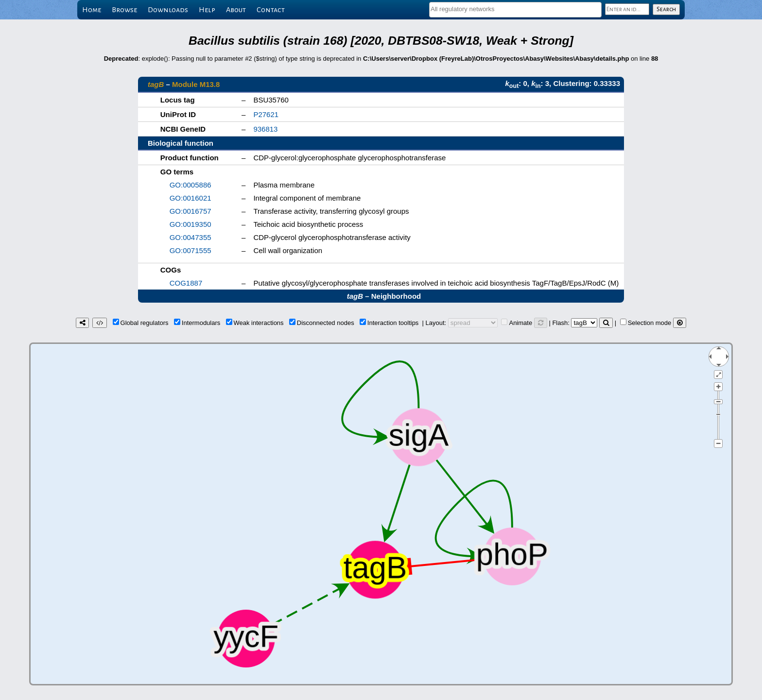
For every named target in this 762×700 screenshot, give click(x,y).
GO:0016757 (190, 211)
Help (207, 10)
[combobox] (515, 10)
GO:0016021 (190, 198)
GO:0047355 (190, 237)
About (236, 10)
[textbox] (515, 9)
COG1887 (186, 283)
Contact (271, 10)
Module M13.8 (196, 84)
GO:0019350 (190, 224)
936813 (265, 129)
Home (92, 10)
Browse (124, 10)
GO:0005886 (190, 185)
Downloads (168, 10)
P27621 (266, 114)
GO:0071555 (190, 250)
